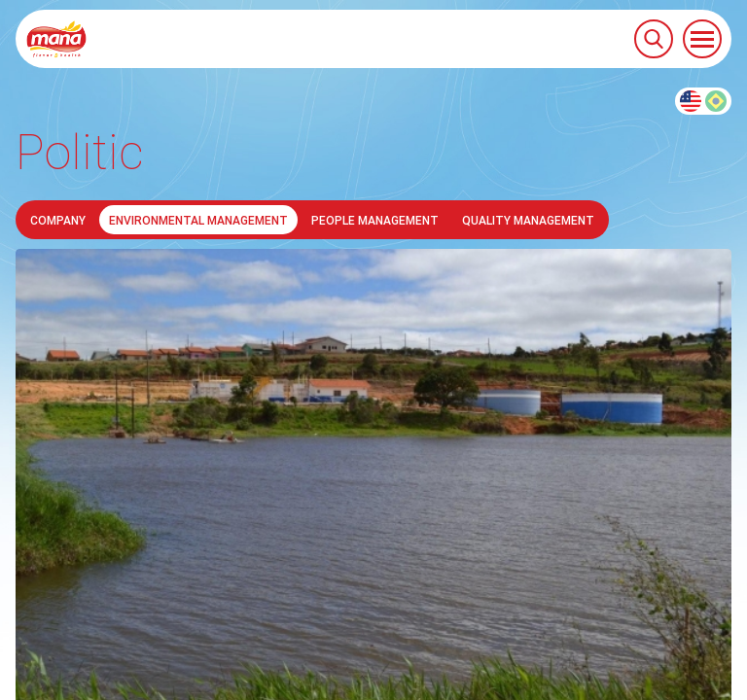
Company (58, 220)
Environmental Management (198, 220)
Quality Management (528, 220)
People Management (375, 220)
